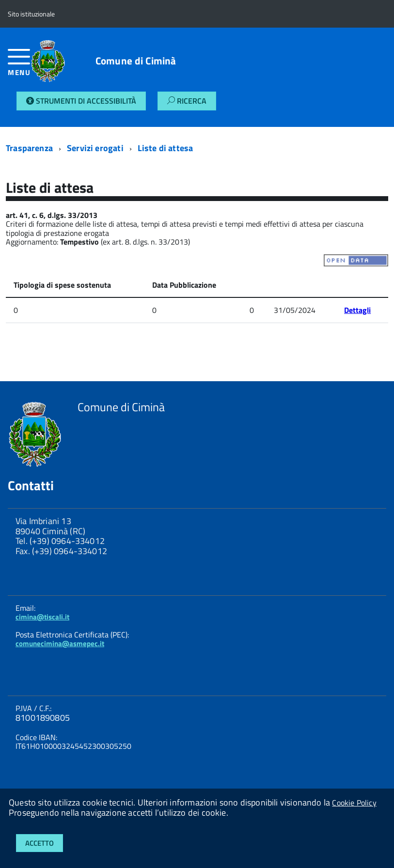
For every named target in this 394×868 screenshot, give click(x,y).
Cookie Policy (354, 803)
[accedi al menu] (19, 66)
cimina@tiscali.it (42, 617)
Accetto (39, 843)
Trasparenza (29, 148)
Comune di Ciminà (136, 61)
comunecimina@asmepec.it (60, 643)
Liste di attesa (165, 148)
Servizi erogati (95, 148)
